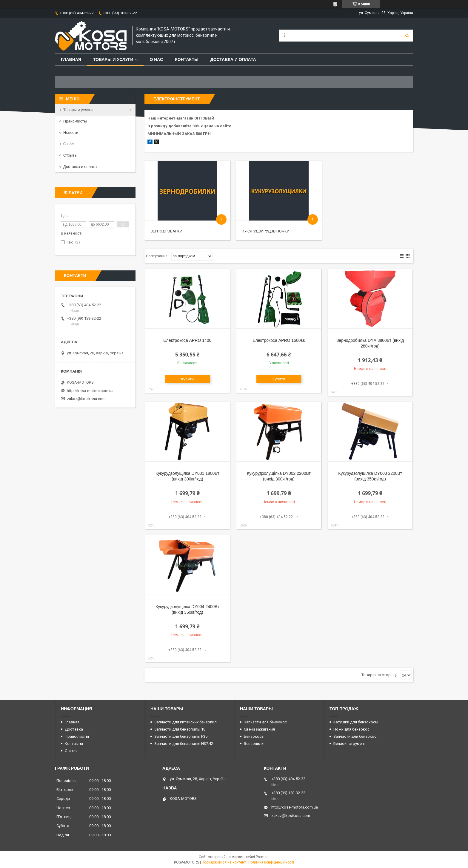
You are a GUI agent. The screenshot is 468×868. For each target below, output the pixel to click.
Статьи (71, 751)
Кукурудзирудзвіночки (266, 231)
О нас (156, 59)
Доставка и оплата (233, 59)
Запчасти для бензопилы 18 (180, 729)
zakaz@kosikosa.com (86, 399)
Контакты (187, 59)
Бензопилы (254, 744)
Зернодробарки (166, 231)
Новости (71, 133)
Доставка (74, 729)
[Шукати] (407, 36)
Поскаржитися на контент (224, 862)
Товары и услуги (113, 59)
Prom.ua (263, 857)
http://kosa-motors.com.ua (90, 391)
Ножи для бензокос (351, 729)
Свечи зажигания (259, 729)
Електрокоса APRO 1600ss (279, 340)
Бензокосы (254, 736)
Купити (188, 379)
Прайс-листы (75, 121)
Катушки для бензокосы (356, 722)
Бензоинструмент (350, 744)
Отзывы (70, 155)
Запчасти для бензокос (265, 722)
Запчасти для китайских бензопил (185, 722)
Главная (71, 59)
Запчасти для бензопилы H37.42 (184, 744)
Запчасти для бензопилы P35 (181, 736)
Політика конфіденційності (271, 862)
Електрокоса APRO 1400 (187, 340)
